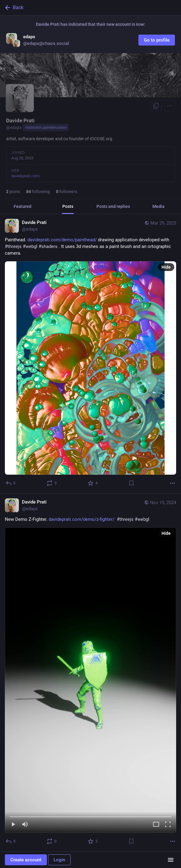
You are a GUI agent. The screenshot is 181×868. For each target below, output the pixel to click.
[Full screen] (168, 825)
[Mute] (25, 825)
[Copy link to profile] (156, 106)
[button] (90, 680)
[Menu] (169, 106)
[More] (172, 483)
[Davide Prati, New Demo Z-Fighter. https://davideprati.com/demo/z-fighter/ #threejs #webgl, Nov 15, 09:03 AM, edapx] (90, 673)
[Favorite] (93, 483)
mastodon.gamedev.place (46, 127)
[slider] (90, 815)
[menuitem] (90, 680)
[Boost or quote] (52, 483)
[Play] (13, 825)
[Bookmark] (131, 483)
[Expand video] (156, 825)
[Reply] (11, 483)
